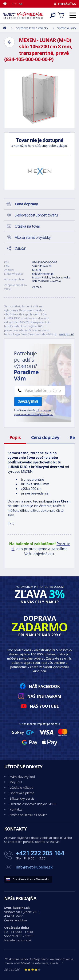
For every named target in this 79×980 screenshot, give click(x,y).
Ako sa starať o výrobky (33, 237)
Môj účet (16, 782)
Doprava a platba (22, 793)
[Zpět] (9, 42)
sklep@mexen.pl (43, 274)
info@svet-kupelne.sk (34, 867)
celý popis (67, 334)
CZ (14, 4)
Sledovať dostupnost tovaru (36, 215)
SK (21, 4)
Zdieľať (20, 248)
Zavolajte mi (28, 402)
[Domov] (6, 4)
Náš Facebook (44, 686)
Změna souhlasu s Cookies (28, 815)
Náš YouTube (44, 706)
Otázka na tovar (27, 226)
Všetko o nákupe (21, 787)
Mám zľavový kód (22, 777)
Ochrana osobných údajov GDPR (33, 804)
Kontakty (16, 809)
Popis (15, 437)
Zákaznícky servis (22, 798)
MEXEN (37, 270)
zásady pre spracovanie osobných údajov (33, 412)
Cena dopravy (45, 437)
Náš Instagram (44, 696)
